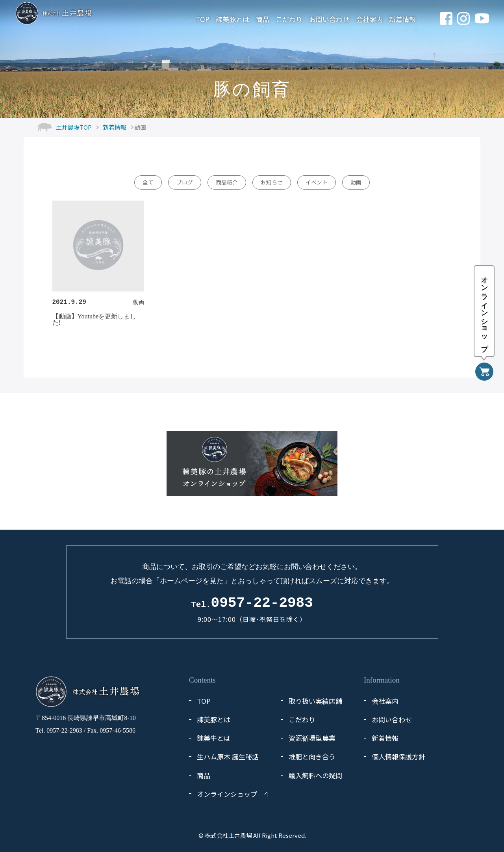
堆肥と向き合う (312, 756)
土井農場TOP (74, 127)
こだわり (289, 19)
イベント (317, 182)
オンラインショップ (227, 794)
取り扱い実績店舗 (315, 701)
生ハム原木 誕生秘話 (228, 756)
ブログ (185, 182)
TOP (202, 19)
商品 (262, 19)
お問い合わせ (329, 19)
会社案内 (369, 19)
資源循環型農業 (312, 738)
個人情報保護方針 (398, 756)
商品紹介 (227, 182)
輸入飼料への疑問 (315, 775)
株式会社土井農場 (228, 835)
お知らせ (272, 182)
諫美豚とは (232, 19)
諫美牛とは (214, 738)
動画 (356, 182)
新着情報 (402, 19)
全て (148, 182)
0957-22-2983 (252, 603)
